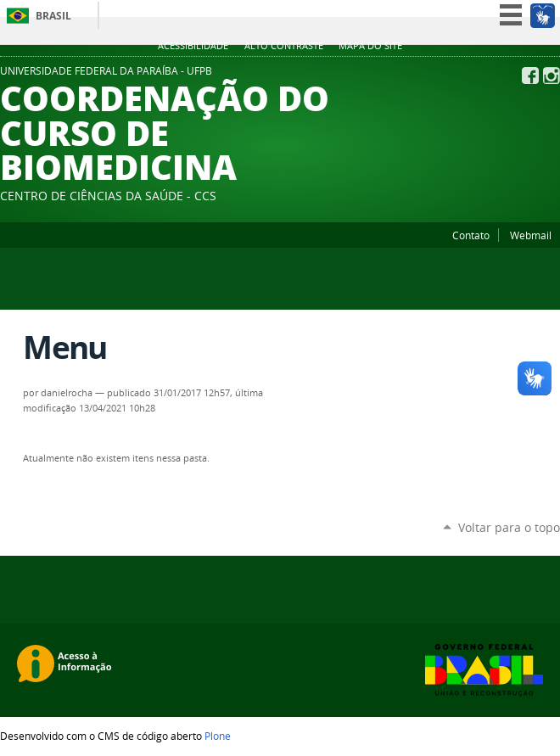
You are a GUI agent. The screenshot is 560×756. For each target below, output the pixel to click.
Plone (218, 736)
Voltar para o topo (509, 527)
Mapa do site (370, 46)
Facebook (530, 76)
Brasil (53, 16)
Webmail (531, 235)
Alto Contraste (284, 46)
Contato (471, 235)
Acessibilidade (193, 46)
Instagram (552, 76)
